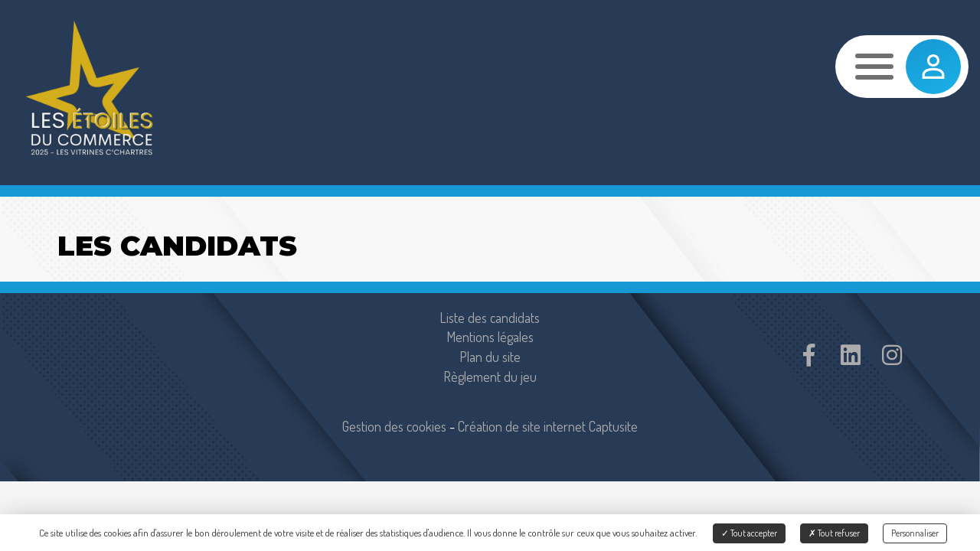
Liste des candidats (490, 318)
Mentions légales (490, 337)
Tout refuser (834, 533)
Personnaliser (915, 533)
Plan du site (490, 357)
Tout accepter (749, 533)
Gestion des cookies (394, 426)
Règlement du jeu (490, 377)
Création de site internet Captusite (548, 426)
